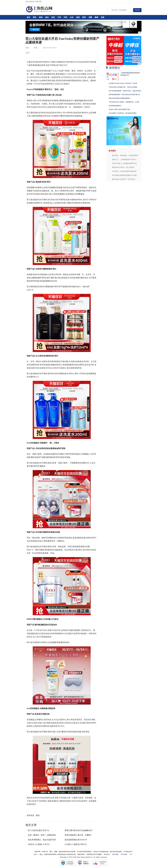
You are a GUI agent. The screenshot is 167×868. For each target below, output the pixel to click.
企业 (72, 17)
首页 (28, 17)
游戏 (78, 17)
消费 (90, 17)
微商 (96, 17)
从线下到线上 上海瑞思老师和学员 (124, 163)
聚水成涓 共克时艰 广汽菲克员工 (124, 179)
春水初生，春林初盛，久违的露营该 (125, 155)
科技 (53, 17)
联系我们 (107, 854)
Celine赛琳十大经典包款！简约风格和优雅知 (123, 113)
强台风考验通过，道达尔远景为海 (42, 840)
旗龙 (38, 815)
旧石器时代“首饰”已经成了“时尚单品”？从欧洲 (123, 83)
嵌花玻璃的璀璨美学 (115, 106)
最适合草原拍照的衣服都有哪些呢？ (120, 98)
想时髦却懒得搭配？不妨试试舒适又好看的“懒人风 (124, 95)
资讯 (35, 17)
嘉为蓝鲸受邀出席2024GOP (76, 840)
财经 (41, 17)
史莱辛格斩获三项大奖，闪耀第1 (78, 835)
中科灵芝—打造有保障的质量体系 (124, 171)
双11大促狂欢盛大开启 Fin (39, 830)
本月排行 (112, 151)
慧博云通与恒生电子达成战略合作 (79, 830)
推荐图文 (115, 68)
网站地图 (115, 854)
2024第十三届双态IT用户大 (76, 844)
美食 (103, 17)
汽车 (59, 17)
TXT (131, 854)
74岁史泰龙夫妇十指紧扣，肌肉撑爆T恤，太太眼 (124, 102)
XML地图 (124, 854)
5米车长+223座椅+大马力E (39, 844)
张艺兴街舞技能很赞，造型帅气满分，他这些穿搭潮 (125, 91)
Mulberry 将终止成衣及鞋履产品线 (119, 109)
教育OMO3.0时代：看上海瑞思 (123, 167)
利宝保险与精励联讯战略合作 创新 (124, 175)
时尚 (66, 17)
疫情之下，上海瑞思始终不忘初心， (125, 159)
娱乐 (47, 17)
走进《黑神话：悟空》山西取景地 (42, 835)
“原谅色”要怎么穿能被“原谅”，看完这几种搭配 (123, 87)
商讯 (84, 17)
